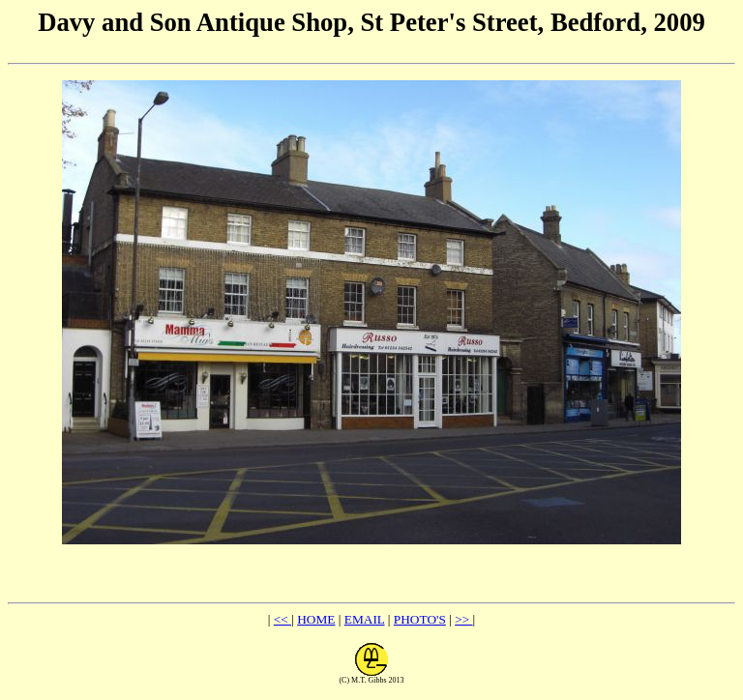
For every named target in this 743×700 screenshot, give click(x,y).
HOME (316, 619)
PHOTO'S (420, 619)
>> (463, 619)
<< (282, 619)
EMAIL (365, 619)
